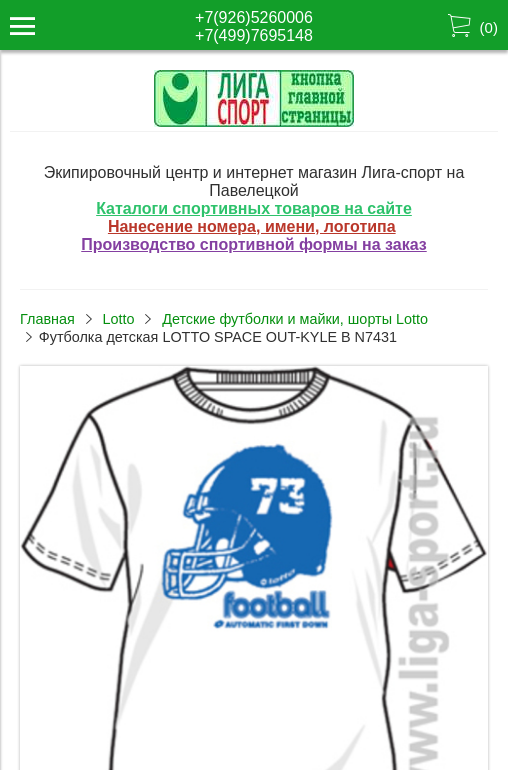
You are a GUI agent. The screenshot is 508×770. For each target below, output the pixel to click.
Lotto (118, 319)
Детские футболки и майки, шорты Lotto (295, 319)
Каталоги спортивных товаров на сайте (254, 208)
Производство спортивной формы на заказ (253, 244)
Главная (47, 319)
